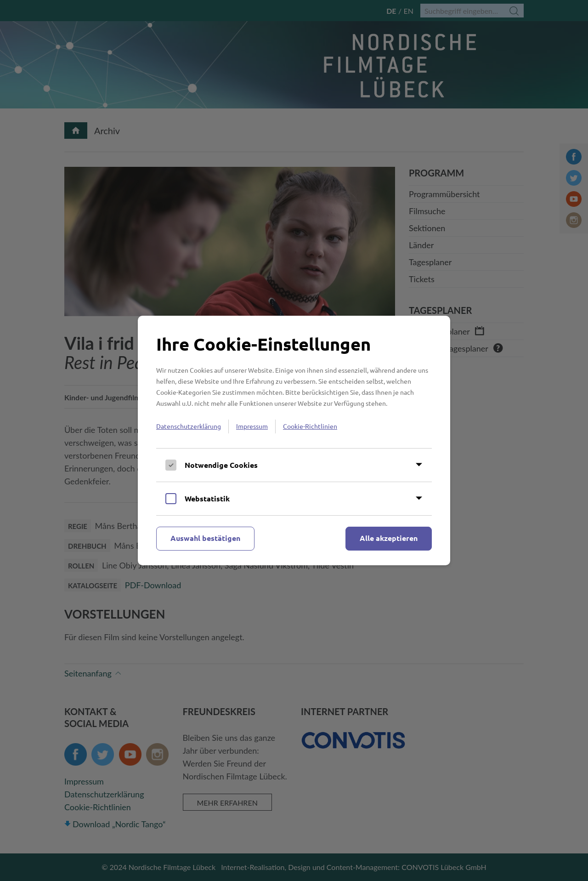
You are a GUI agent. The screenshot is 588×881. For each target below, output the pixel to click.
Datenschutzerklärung (189, 426)
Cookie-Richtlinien (310, 426)
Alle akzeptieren (389, 538)
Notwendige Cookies (221, 465)
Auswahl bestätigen (205, 538)
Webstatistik (207, 498)
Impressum (252, 426)
